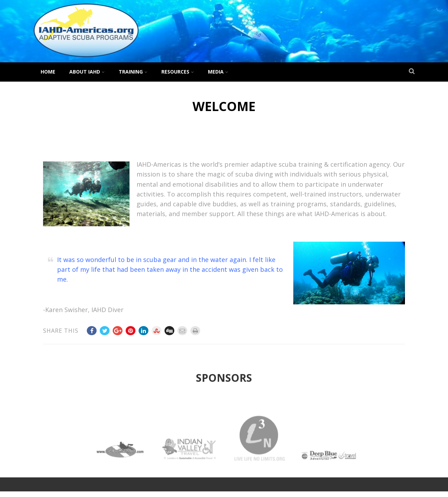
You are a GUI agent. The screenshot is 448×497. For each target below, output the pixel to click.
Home (48, 72)
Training (133, 72)
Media (218, 72)
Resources (178, 72)
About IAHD (87, 72)
